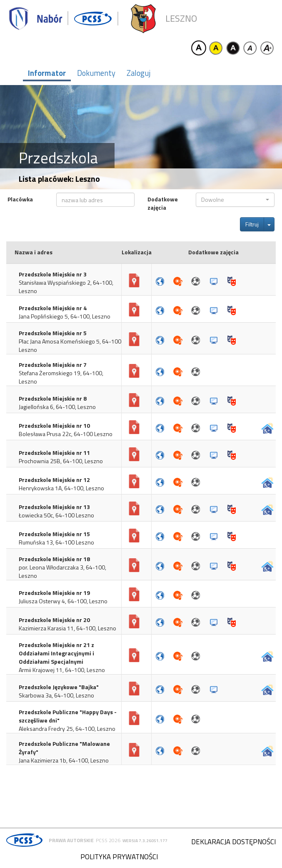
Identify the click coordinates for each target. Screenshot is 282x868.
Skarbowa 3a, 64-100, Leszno (56, 695)
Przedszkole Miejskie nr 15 (54, 534)
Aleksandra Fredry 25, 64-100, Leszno (67, 729)
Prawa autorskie (71, 840)
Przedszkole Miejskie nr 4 (53, 308)
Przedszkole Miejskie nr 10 (54, 426)
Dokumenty (96, 73)
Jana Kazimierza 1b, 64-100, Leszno (64, 760)
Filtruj (252, 224)
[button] (235, 200)
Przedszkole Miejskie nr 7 (53, 365)
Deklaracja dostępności (233, 842)
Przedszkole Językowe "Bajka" (59, 687)
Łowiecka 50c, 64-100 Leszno (56, 515)
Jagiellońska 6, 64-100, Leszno (57, 407)
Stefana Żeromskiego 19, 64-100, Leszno (61, 377)
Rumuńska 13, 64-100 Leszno (56, 542)
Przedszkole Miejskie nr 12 (54, 480)
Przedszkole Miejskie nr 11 (54, 453)
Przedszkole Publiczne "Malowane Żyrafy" (64, 748)
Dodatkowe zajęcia (163, 203)
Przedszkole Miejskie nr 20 (54, 620)
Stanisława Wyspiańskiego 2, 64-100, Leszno (66, 287)
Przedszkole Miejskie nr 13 (54, 507)
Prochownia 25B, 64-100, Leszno (61, 461)
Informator (47, 73)
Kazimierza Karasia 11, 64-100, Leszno (67, 628)
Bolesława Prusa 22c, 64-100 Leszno (66, 434)
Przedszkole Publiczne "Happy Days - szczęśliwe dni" (68, 716)
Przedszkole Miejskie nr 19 (54, 593)
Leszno (181, 19)
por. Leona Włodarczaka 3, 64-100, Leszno (62, 572)
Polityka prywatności (119, 857)
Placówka (20, 199)
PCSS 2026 (108, 840)
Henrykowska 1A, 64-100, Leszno (61, 488)
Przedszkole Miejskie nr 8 (53, 399)
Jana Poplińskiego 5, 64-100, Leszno (65, 316)
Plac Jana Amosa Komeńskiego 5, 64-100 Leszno (70, 346)
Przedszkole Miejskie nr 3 (53, 274)
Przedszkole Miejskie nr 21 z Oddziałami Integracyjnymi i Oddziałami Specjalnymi (56, 653)
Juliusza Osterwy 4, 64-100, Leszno (63, 601)
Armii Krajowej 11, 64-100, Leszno (62, 670)
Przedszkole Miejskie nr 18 (54, 559)
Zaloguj (139, 73)
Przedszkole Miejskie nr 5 (53, 333)
